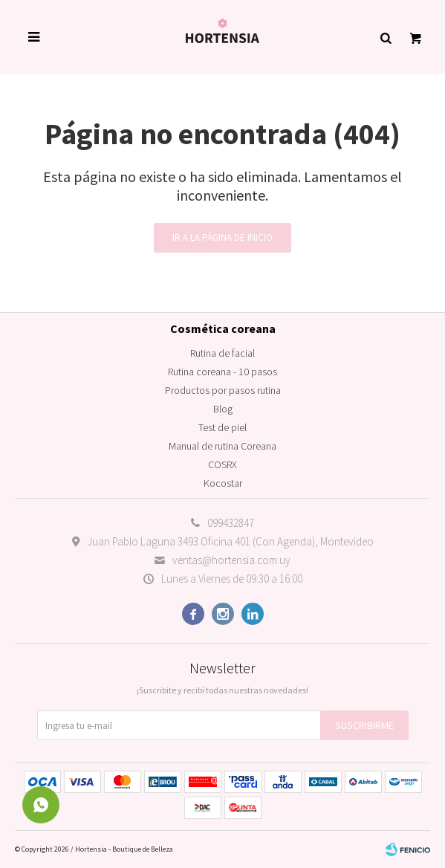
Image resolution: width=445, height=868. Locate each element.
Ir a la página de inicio (222, 237)
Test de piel (222, 427)
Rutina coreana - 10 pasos (222, 372)
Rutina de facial (222, 353)
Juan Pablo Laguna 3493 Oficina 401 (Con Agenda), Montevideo (230, 541)
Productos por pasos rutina (223, 390)
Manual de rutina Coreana (222, 446)
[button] (386, 37)
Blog (223, 409)
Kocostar (223, 483)
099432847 (231, 523)
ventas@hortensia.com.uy (231, 560)
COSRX (222, 464)
